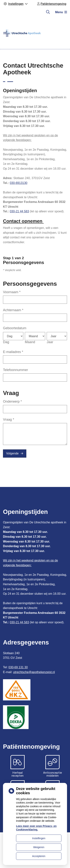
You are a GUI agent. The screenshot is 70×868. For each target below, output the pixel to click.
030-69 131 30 (18, 667)
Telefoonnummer (15, 370)
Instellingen (39, 838)
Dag (6, 342)
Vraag (8, 420)
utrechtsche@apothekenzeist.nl (34, 672)
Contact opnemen (23, 221)
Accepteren (39, 856)
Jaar (50, 342)
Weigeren (39, 847)
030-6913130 (18, 183)
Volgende (12, 453)
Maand (30, 342)
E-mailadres (13, 352)
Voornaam (12, 292)
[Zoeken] (48, 12)
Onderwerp (12, 401)
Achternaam (13, 310)
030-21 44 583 (19, 211)
